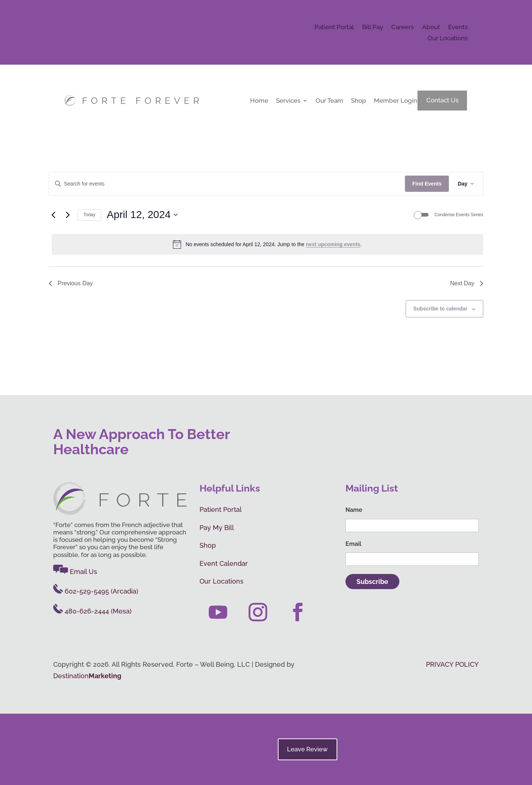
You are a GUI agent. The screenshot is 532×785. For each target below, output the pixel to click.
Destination (87, 676)
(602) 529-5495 (147, 30)
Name (354, 510)
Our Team (329, 101)
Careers (403, 28)
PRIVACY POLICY (452, 664)
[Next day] (68, 215)
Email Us (96, 25)
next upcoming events (333, 244)
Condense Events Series (459, 215)
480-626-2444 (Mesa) (92, 611)
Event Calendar (224, 563)
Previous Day (71, 283)
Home (259, 101)
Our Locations (448, 39)
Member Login (395, 101)
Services (288, 101)
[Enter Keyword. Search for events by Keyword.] (227, 184)
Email (353, 544)
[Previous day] (53, 215)
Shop (359, 101)
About (431, 28)
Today (89, 215)
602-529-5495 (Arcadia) (96, 591)
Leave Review (307, 749)
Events (458, 28)
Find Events (427, 184)
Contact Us (442, 100)
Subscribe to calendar (440, 309)
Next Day (467, 283)
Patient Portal (334, 28)
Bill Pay (373, 28)
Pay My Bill (217, 528)
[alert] (267, 244)
